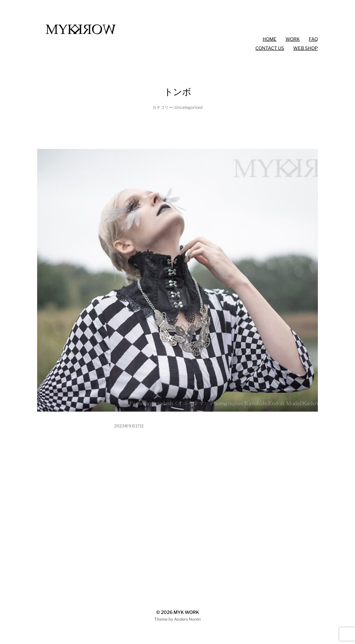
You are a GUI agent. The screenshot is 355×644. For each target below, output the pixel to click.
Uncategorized (189, 107)
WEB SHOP (306, 48)
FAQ (313, 39)
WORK (293, 39)
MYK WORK (186, 612)
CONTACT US (270, 48)
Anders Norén (187, 619)
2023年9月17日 (129, 426)
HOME (270, 39)
